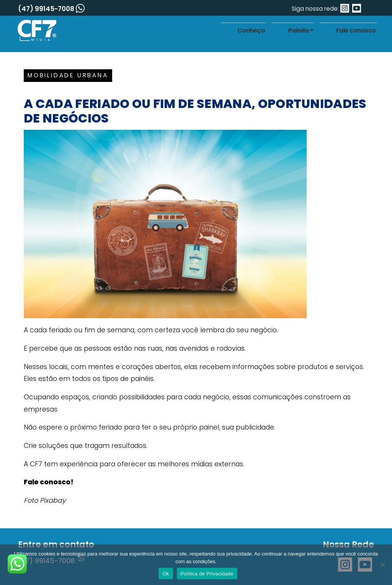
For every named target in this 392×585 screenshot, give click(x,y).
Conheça (251, 30)
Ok (166, 574)
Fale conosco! (49, 482)
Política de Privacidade (207, 574)
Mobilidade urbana (68, 75)
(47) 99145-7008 (51, 9)
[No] (382, 565)
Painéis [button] (299, 30)
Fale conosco (356, 30)
